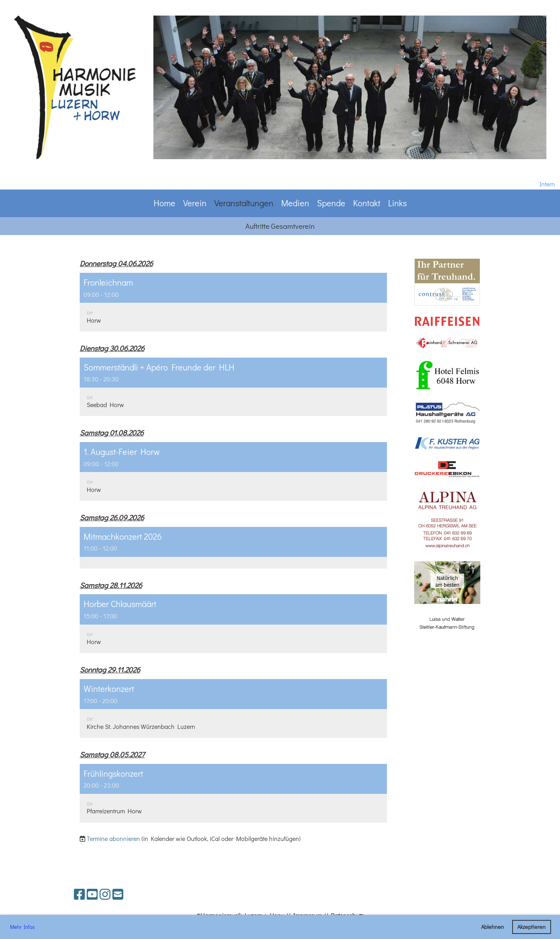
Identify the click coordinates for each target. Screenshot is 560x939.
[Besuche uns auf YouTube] (92, 894)
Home (164, 203)
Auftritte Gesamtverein (280, 226)
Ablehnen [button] (493, 927)
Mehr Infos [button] (22, 927)
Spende (331, 203)
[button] (233, 302)
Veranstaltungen (244, 203)
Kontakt (367, 203)
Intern (547, 184)
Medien (295, 203)
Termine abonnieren (113, 838)
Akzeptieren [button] (531, 927)
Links (397, 203)
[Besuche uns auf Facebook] (79, 894)
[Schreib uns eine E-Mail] (118, 894)
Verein (195, 203)
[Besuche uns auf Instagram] (105, 894)
